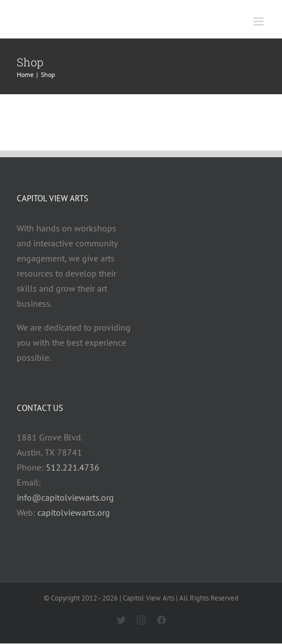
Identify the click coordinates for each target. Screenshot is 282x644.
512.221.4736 (73, 467)
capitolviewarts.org (74, 512)
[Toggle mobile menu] (259, 21)
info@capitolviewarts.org (65, 497)
